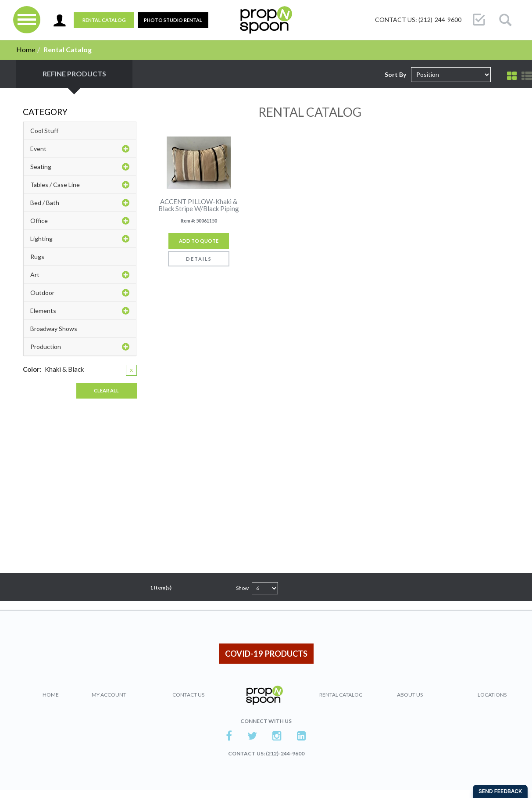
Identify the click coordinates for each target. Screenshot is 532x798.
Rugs (37, 257)
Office (80, 221)
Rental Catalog (104, 20)
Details (199, 259)
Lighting (80, 239)
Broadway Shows (54, 329)
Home (26, 49)
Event (80, 149)
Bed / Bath (80, 203)
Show (242, 588)
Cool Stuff (44, 131)
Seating (80, 167)
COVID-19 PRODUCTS (266, 654)
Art (80, 275)
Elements (80, 311)
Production (80, 347)
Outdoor (80, 293)
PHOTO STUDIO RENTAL (173, 20)
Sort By (395, 74)
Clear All (106, 390)
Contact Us (188, 695)
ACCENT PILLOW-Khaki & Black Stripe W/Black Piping (199, 205)
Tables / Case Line (80, 185)
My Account (109, 695)
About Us (410, 695)
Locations (492, 695)
